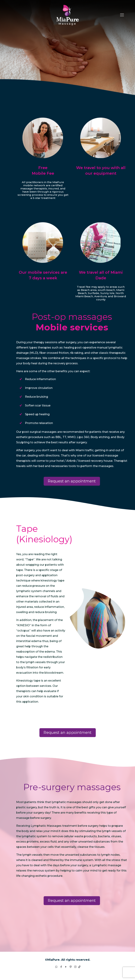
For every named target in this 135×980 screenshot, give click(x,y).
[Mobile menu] (122, 15)
